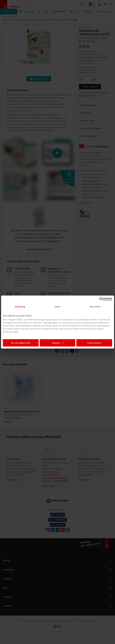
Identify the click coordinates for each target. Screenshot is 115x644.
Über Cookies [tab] (95, 307)
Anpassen (58, 343)
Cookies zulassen (94, 343)
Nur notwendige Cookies (21, 343)
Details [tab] (58, 307)
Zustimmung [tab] (20, 307)
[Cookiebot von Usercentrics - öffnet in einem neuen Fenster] (101, 299)
